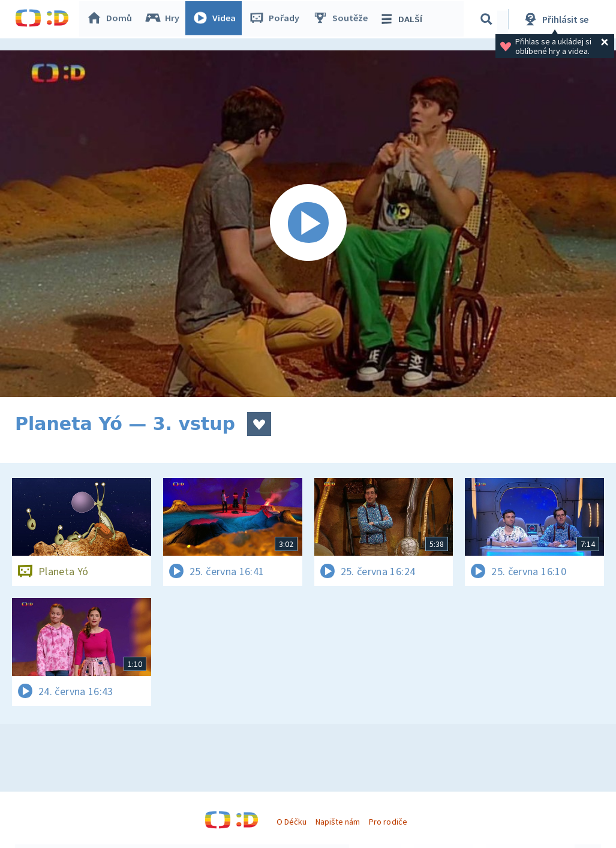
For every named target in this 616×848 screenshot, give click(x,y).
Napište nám (338, 822)
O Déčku (292, 822)
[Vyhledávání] (488, 19)
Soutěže (342, 19)
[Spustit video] (308, 224)
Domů (112, 19)
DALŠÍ (403, 19)
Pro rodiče (388, 822)
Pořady (277, 19)
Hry (165, 19)
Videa (217, 19)
